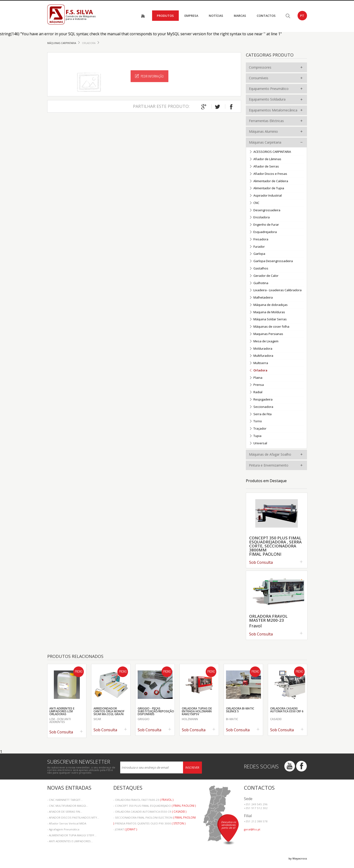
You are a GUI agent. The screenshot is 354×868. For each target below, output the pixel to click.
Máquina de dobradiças (268, 305)
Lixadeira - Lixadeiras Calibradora (275, 290)
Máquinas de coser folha (269, 327)
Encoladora (259, 218)
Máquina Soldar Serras (268, 319)
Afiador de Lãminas (265, 159)
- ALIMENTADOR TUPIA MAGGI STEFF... (72, 835)
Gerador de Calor (264, 276)
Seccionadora (261, 407)
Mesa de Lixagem (264, 341)
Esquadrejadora (263, 232)
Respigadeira (261, 400)
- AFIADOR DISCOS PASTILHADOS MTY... (73, 817)
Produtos (165, 16)
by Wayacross (298, 858)
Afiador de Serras (264, 167)
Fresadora (259, 240)
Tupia (255, 436)
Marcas (240, 16)
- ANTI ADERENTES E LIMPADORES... (70, 841)
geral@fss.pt (252, 829)
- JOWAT (125, 829)
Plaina (256, 378)
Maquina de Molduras (267, 312)
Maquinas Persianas (266, 334)
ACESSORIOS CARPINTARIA (270, 152)
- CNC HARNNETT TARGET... (65, 800)
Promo (79, 672)
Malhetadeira (261, 298)
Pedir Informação (149, 76)
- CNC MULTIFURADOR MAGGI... (68, 806)
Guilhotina (259, 283)
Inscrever (192, 768)
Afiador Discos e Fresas (268, 174)
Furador (257, 247)
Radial (256, 392)
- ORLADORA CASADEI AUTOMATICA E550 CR (150, 812)
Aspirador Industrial (265, 196)
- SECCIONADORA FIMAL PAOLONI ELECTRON (155, 818)
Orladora (89, 43)
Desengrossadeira (265, 210)
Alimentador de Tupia (267, 188)
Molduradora (261, 349)
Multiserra (259, 363)
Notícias (216, 16)
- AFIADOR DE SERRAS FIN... (65, 812)
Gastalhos (259, 269)
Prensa (256, 385)
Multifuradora (261, 356)
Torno (256, 421)
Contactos (266, 16)
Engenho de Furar (264, 225)
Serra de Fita (260, 414)
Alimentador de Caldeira (269, 181)
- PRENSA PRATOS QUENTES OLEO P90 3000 (149, 823)
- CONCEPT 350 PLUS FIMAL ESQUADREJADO (155, 806)
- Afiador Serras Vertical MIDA (67, 823)
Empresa (191, 16)
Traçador (258, 429)
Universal (258, 443)
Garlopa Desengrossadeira (271, 261)
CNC (254, 203)
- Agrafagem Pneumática (63, 829)
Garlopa (257, 254)
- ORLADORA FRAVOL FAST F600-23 (143, 800)
